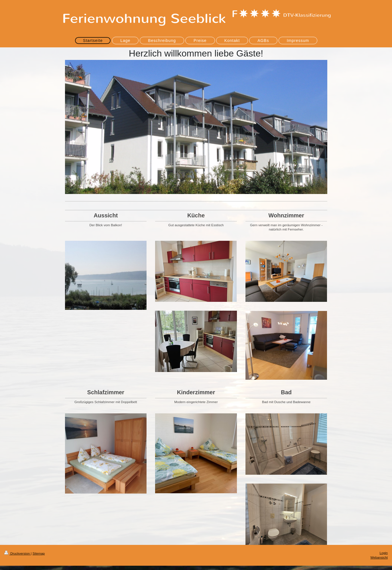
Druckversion (18, 553)
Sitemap (39, 553)
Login (384, 553)
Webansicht (379, 557)
